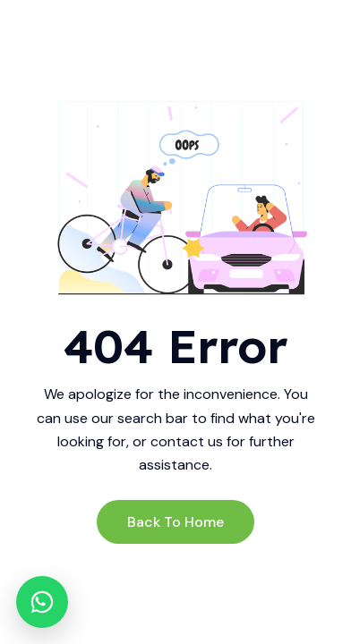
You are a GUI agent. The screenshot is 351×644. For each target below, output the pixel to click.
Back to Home (175, 522)
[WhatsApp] (42, 602)
